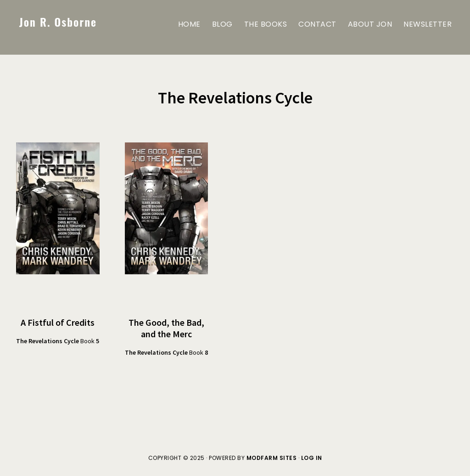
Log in (312, 458)
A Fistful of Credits (58, 322)
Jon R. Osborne (58, 22)
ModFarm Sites (272, 458)
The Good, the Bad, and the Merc (166, 328)
